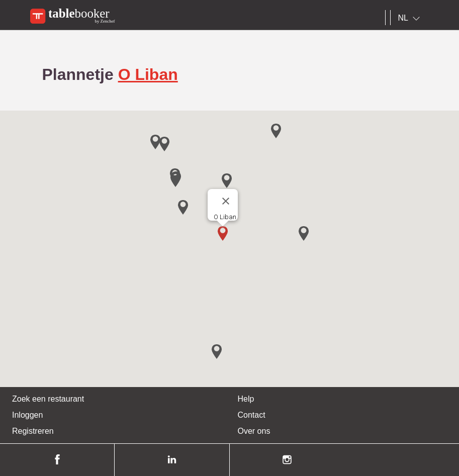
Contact (252, 415)
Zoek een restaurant (48, 399)
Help (246, 399)
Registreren (33, 431)
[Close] (226, 201)
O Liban (148, 74)
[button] (223, 233)
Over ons (254, 431)
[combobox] (411, 18)
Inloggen (27, 415)
